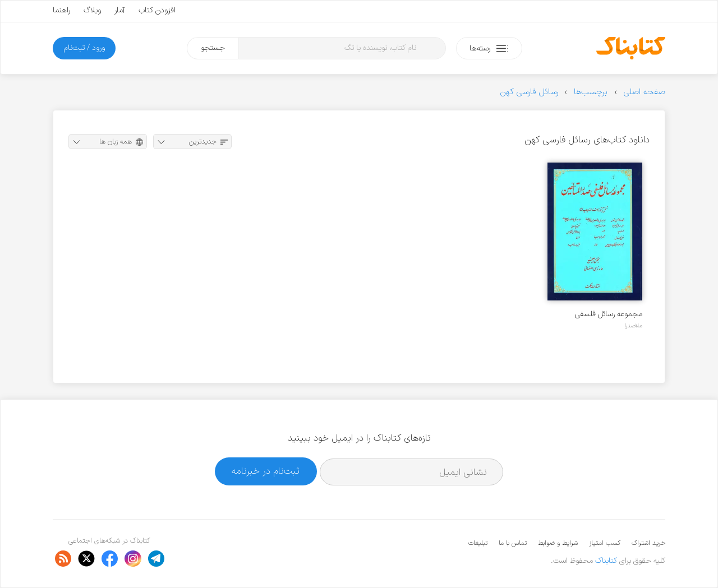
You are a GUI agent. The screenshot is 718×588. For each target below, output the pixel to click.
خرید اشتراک (648, 543)
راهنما (61, 10)
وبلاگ (92, 10)
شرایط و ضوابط (558, 543)
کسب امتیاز (605, 543)
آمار (120, 10)
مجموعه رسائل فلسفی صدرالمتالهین (609, 314)
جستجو (213, 48)
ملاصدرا (633, 326)
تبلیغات (478, 543)
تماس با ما (513, 543)
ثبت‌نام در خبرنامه (266, 471)
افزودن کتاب (157, 10)
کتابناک (606, 561)
